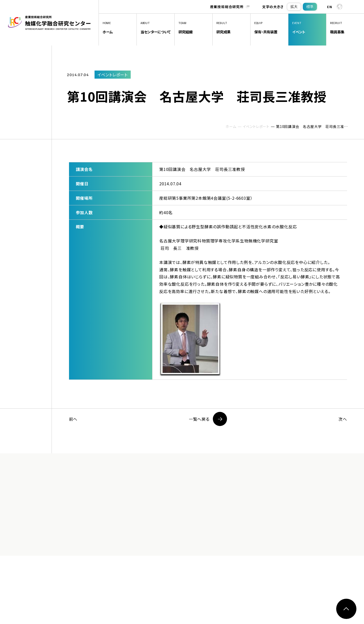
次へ (343, 419)
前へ (73, 419)
